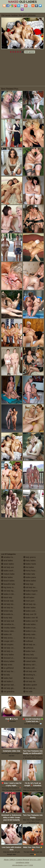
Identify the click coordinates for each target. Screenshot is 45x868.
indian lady (29, 574)
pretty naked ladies (33, 634)
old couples (7, 644)
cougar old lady (9, 641)
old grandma (8, 692)
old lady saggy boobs (34, 644)
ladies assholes (9, 571)
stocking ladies (31, 675)
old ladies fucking (10, 681)
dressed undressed (11, 658)
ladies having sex (32, 651)
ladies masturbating (33, 594)
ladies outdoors (31, 611)
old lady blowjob (9, 604)
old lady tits (29, 681)
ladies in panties (31, 628)
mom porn (29, 601)
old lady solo (30, 671)
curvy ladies (7, 655)
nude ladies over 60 (33, 624)
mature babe (8, 574)
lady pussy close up (11, 638)
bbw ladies (7, 577)
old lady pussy (31, 638)
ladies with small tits (33, 668)
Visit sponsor (30, 52)
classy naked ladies (11, 631)
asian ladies (7, 564)
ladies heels (30, 564)
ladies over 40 (31, 618)
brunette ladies (9, 614)
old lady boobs (9, 608)
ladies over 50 (31, 621)
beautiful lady (8, 584)
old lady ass (7, 567)
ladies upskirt (30, 685)
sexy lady (29, 655)
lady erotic (7, 665)
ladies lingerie (30, 591)
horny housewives (32, 571)
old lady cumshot (10, 651)
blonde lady (7, 601)
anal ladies (7, 561)
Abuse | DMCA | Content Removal (16, 860)
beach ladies (8, 581)
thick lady (29, 678)
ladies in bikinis (9, 594)
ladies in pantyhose (33, 631)
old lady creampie (10, 648)
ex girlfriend (7, 668)
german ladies (8, 685)
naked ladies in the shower (34, 661)
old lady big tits (9, 591)
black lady (7, 597)
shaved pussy (30, 658)
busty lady (7, 618)
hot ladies (29, 567)
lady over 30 (30, 614)
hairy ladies (29, 561)
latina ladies (30, 581)
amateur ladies (9, 557)
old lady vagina (31, 688)
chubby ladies (8, 628)
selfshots (28, 648)
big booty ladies (9, 587)
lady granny (30, 557)
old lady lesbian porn (33, 587)
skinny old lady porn (33, 665)
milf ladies (29, 597)
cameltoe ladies (9, 624)
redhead (28, 641)
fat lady (6, 675)
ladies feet (7, 678)
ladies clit (6, 634)
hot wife (28, 692)
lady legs (28, 584)
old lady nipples (31, 604)
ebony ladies (8, 661)
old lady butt (8, 621)
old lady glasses (9, 688)
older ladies (30, 608)
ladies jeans (30, 577)
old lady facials (9, 671)
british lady (7, 611)
